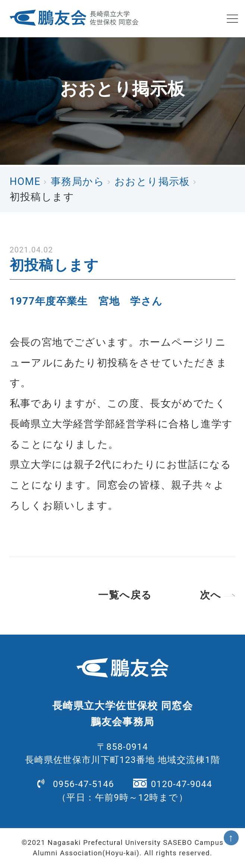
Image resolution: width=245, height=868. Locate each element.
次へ (211, 595)
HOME (25, 182)
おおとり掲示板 (152, 182)
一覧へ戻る (125, 595)
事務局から (78, 182)
